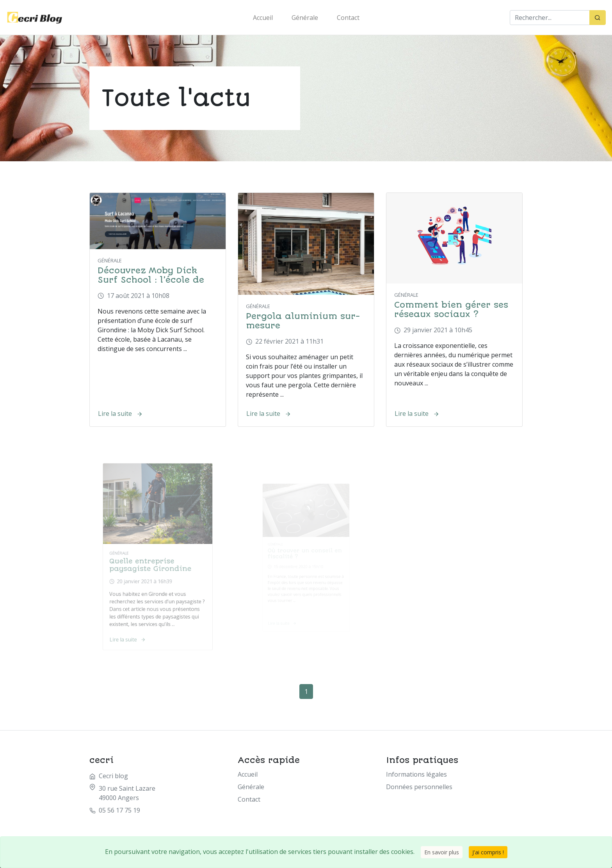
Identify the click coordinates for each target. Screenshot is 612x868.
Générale (305, 18)
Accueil (263, 18)
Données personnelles (419, 787)
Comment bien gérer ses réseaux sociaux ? (451, 309)
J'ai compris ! (488, 852)
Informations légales (416, 774)
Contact (348, 18)
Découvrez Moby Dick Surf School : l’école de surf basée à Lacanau (151, 280)
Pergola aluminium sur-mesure (303, 321)
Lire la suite (120, 414)
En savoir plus (442, 852)
